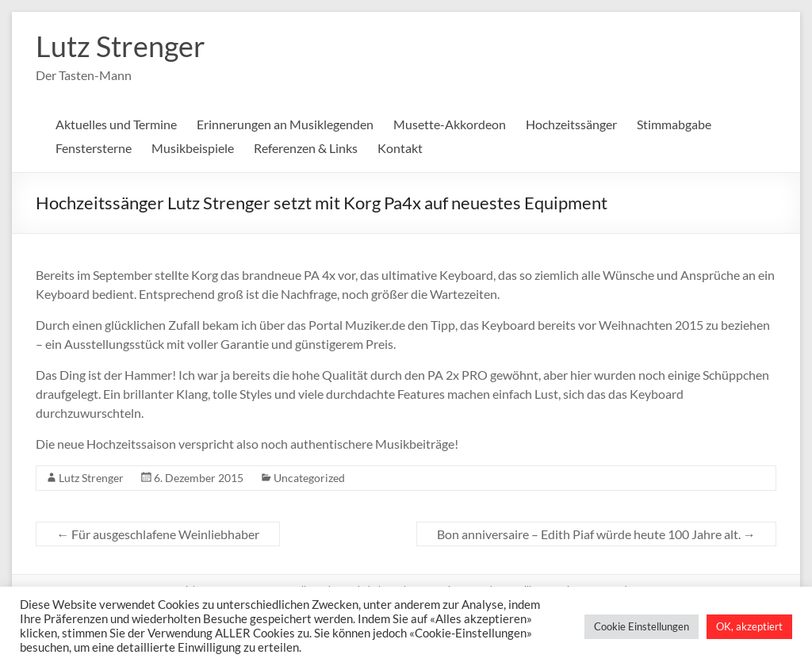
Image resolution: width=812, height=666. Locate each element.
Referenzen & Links (306, 148)
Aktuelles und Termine (116, 124)
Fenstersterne (94, 148)
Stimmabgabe (674, 124)
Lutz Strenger (121, 46)
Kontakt (400, 148)
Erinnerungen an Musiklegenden (285, 124)
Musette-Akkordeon (450, 124)
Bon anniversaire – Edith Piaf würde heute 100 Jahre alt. (596, 534)
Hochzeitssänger (571, 124)
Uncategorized (309, 478)
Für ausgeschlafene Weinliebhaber (158, 534)
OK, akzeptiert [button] (749, 626)
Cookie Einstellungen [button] (642, 626)
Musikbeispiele (193, 148)
